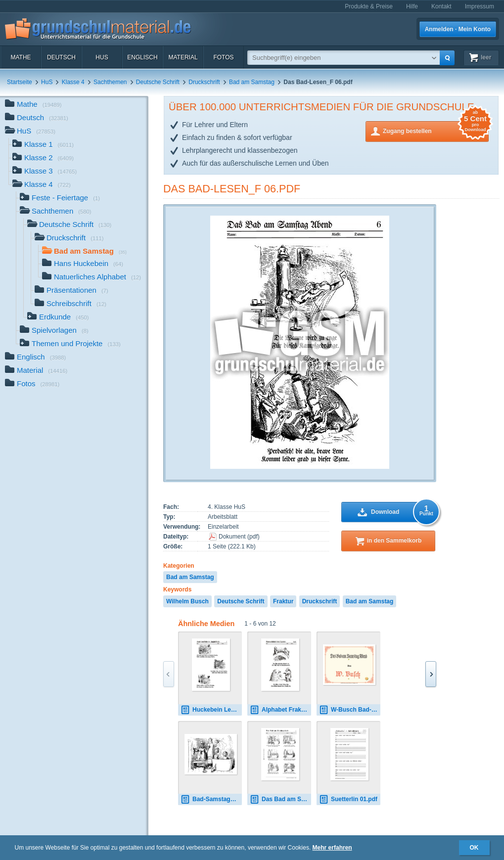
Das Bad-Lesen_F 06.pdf (232, 189)
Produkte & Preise (369, 6)
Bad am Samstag (252, 82)
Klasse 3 (45, 172)
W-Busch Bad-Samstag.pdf (350, 710)
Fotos (223, 57)
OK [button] (474, 848)
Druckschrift (204, 82)
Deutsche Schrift (158, 82)
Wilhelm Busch (187, 601)
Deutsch (61, 57)
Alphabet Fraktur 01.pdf (280, 710)
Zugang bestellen (436, 130)
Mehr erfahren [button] (332, 848)
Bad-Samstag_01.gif (211, 799)
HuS (102, 57)
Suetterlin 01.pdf (348, 799)
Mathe (21, 57)
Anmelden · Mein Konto (458, 29)
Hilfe (412, 6)
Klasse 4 (73, 82)
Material (183, 57)
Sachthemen (110, 82)
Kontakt (441, 6)
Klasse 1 (43, 145)
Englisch (142, 57)
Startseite (20, 82)
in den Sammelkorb (394, 541)
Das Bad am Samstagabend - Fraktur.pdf (280, 799)
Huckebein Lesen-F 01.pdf (211, 710)
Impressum (480, 6)
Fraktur (283, 601)
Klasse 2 (43, 158)
